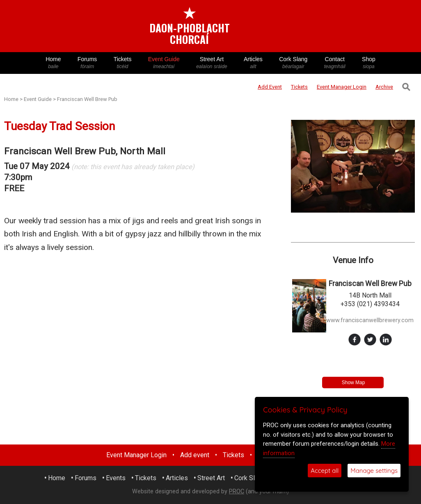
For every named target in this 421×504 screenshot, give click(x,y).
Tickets (122, 63)
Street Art (212, 63)
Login (342, 87)
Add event (195, 455)
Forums (87, 63)
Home (53, 63)
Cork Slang (293, 63)
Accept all (325, 471)
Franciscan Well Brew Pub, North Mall (85, 151)
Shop (369, 63)
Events (116, 478)
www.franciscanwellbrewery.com (370, 320)
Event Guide (164, 63)
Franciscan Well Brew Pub (87, 99)
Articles (253, 63)
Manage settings (374, 471)
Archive (384, 87)
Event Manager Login (136, 455)
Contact (335, 63)
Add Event (270, 87)
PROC (237, 491)
